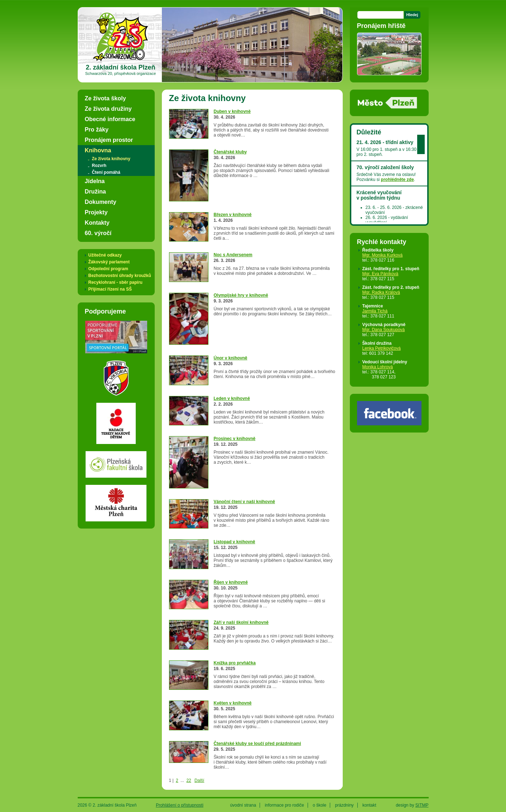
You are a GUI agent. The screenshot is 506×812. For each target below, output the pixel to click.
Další (199, 780)
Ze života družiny (108, 109)
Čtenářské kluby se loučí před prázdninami (257, 744)
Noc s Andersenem (233, 255)
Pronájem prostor (109, 140)
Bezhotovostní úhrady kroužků (120, 276)
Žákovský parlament (109, 262)
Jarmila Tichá (375, 311)
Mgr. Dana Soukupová (384, 330)
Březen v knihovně (233, 215)
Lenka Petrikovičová (382, 348)
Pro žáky (97, 129)
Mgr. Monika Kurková (383, 255)
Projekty (96, 212)
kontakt (369, 805)
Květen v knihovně (233, 703)
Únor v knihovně (231, 358)
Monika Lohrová (378, 367)
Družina (95, 191)
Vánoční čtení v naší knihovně (244, 502)
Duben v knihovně (232, 111)
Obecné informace (110, 119)
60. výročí (98, 233)
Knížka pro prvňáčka (235, 663)
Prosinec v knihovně (235, 439)
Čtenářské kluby (230, 152)
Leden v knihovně (232, 398)
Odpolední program (108, 269)
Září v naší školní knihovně (241, 622)
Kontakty (97, 223)
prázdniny (344, 805)
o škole (319, 805)
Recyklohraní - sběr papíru (115, 282)
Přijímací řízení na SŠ (110, 289)
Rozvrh (99, 166)
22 (189, 780)
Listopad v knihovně (235, 542)
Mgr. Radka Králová (381, 292)
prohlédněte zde (397, 180)
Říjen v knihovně (231, 582)
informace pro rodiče (284, 805)
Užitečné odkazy (105, 255)
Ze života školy (105, 98)
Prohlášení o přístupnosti (180, 805)
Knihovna (98, 150)
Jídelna (95, 181)
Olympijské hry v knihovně (241, 295)
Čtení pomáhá (106, 172)
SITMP (422, 805)
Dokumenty (101, 202)
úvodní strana (243, 805)
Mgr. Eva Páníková (380, 274)
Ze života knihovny (111, 159)
